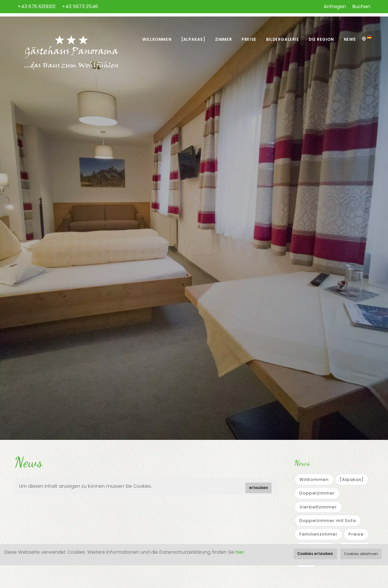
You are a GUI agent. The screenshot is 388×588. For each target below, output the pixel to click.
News (350, 39)
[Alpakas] (193, 39)
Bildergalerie (283, 39)
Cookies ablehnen (361, 554)
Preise (249, 39)
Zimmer (224, 39)
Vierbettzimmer (318, 507)
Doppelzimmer (317, 493)
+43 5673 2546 (80, 6)
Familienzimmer (318, 534)
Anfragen (335, 6)
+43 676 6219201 (37, 6)
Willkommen (157, 39)
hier (240, 552)
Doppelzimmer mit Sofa (328, 521)
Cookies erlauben (315, 554)
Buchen (361, 6)
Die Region (321, 39)
